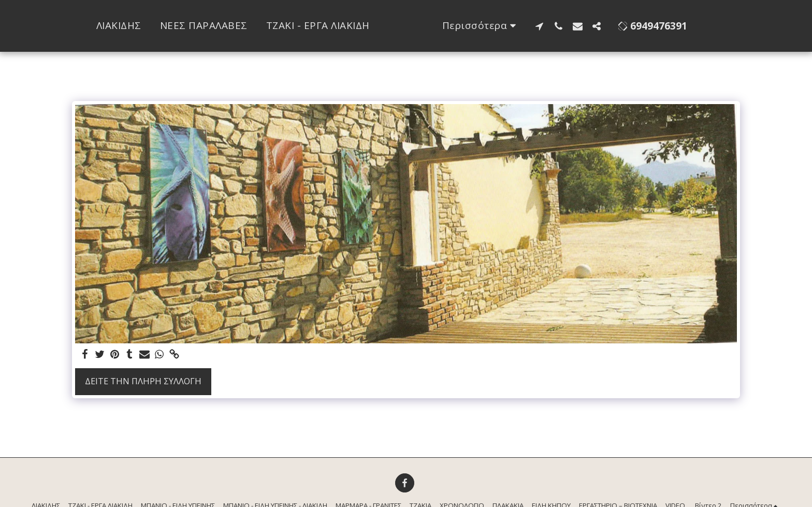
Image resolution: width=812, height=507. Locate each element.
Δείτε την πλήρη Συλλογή (143, 381)
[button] (579, 26)
